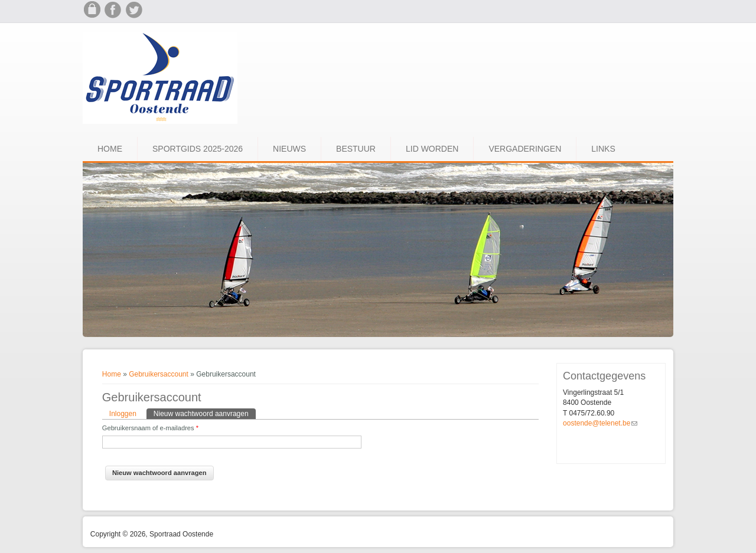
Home (110, 149)
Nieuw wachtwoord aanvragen (205, 413)
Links (603, 149)
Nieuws (289, 149)
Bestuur (356, 149)
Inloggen (123, 414)
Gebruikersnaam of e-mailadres (150, 428)
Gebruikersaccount (159, 374)
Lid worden (432, 149)
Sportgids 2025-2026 (198, 149)
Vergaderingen (525, 149)
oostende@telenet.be (600, 423)
